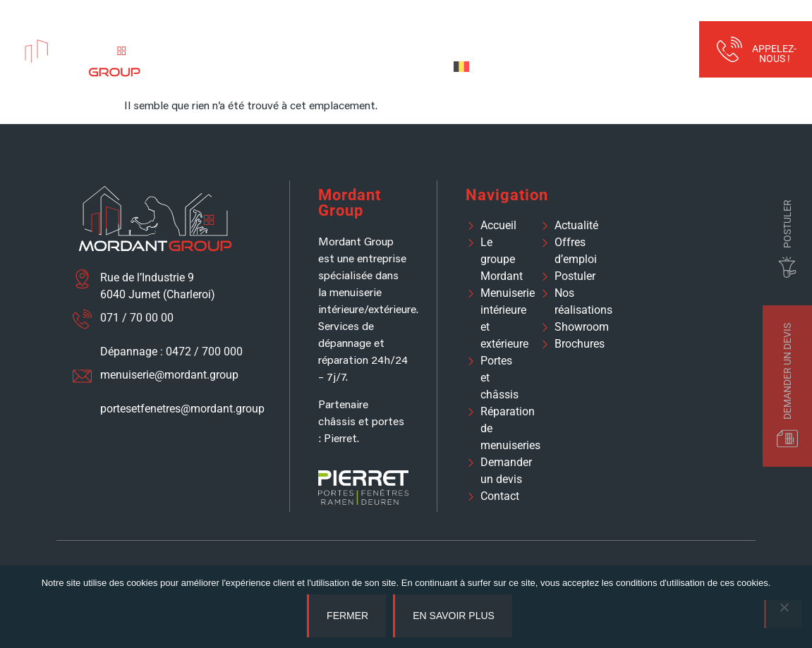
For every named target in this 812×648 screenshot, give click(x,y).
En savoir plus (454, 616)
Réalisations (625, 35)
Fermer (347, 616)
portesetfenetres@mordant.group (182, 409)
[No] (783, 614)
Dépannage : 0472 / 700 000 (171, 351)
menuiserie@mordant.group (169, 375)
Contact (369, 66)
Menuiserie (286, 35)
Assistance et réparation (519, 35)
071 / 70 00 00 (137, 318)
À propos (205, 35)
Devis (421, 66)
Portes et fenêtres (390, 35)
